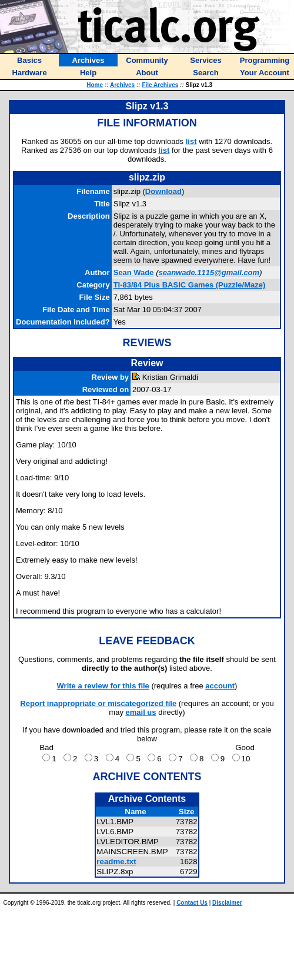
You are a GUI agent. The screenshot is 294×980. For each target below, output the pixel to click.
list (191, 141)
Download (163, 191)
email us (141, 712)
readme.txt (116, 862)
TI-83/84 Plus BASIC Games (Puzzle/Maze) (190, 285)
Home (95, 85)
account (220, 686)
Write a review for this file (103, 686)
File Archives (160, 85)
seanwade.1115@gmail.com (209, 272)
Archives (122, 85)
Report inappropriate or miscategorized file (98, 703)
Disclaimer (227, 903)
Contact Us (192, 903)
